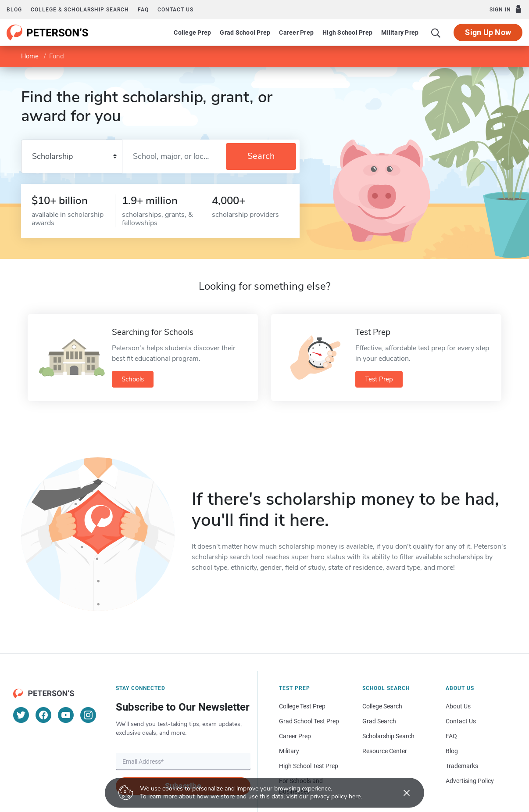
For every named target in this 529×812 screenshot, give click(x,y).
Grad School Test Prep (309, 721)
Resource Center (385, 751)
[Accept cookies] (400, 793)
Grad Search (379, 721)
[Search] (436, 32)
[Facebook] (43, 715)
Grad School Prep (245, 32)
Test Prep (379, 379)
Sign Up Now (488, 32)
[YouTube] (66, 715)
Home (30, 56)
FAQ (143, 10)
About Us (458, 706)
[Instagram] (88, 715)
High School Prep (347, 32)
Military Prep (400, 32)
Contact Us (461, 721)
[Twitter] (21, 715)
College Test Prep (302, 706)
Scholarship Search (388, 736)
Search (261, 156)
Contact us (175, 10)
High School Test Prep (309, 766)
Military (289, 751)
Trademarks (462, 766)
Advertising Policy (470, 781)
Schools (133, 379)
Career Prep (296, 32)
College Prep (192, 32)
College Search (382, 706)
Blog (14, 10)
